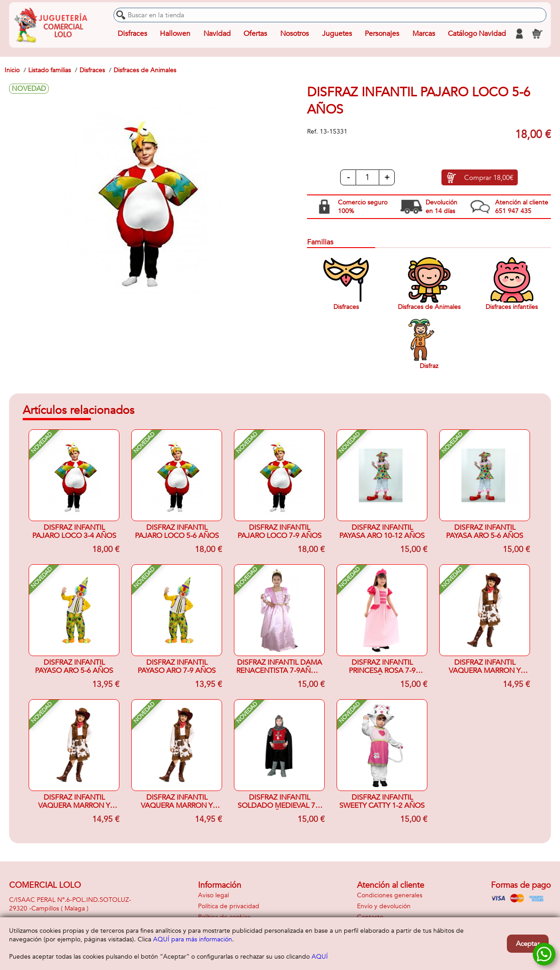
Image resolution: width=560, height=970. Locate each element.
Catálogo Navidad (477, 34)
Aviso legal (213, 895)
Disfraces (132, 34)
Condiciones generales (390, 895)
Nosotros (295, 34)
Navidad (217, 34)
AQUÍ (320, 957)
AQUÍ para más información (193, 939)
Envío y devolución (384, 906)
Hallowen (175, 34)
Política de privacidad (229, 906)
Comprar (489, 178)
